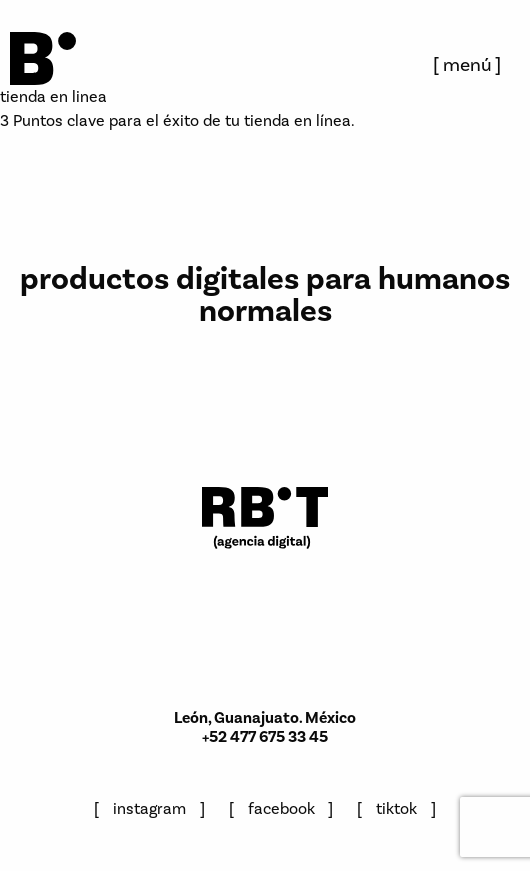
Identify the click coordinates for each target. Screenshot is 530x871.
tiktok (396, 808)
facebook (281, 808)
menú (467, 64)
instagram (149, 808)
